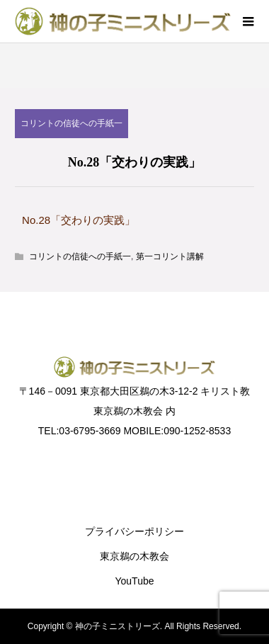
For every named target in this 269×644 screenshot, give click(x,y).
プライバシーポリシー (134, 531)
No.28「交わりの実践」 (79, 220)
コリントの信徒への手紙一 (71, 123)
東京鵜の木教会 (134, 556)
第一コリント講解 (170, 256)
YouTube (134, 581)
